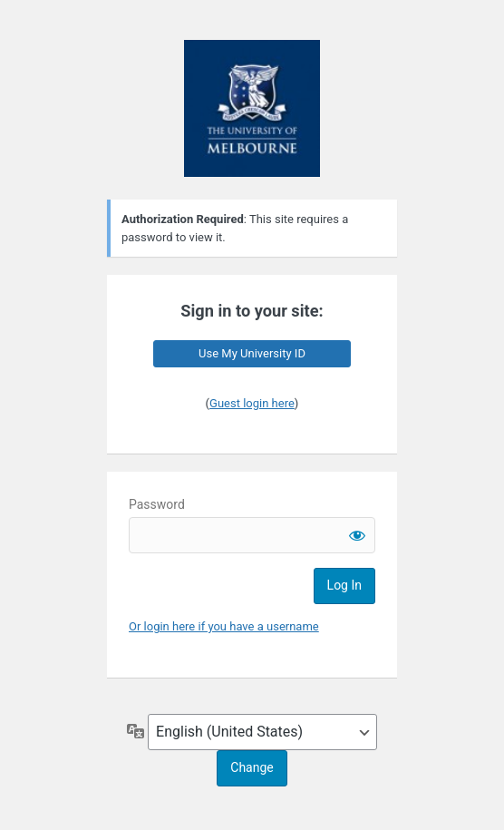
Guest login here (252, 403)
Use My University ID (252, 353)
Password (157, 504)
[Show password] (357, 535)
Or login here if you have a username (224, 626)
